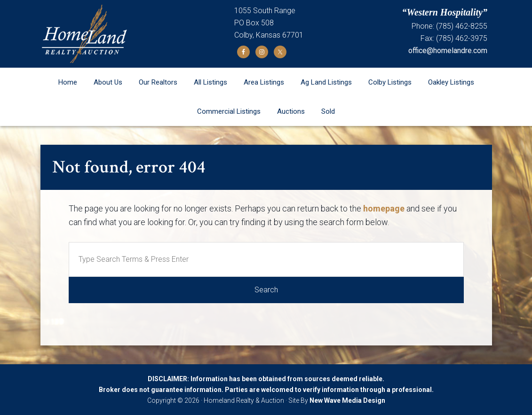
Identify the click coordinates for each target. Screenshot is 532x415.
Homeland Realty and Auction (138, 34)
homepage (384, 208)
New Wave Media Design (347, 400)
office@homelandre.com (448, 51)
